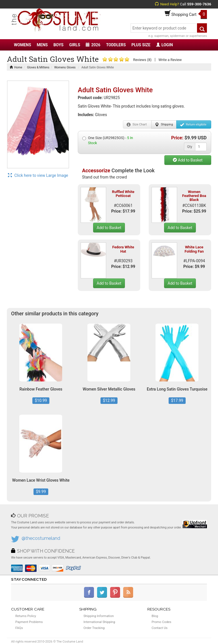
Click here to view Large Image (38, 175)
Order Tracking (94, 628)
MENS (42, 45)
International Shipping (99, 622)
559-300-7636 (199, 4)
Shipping (164, 125)
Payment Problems (29, 622)
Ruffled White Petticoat (123, 194)
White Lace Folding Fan (194, 249)
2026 (93, 45)
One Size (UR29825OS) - (108, 140)
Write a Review (170, 60)
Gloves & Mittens (38, 67)
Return (193, 125)
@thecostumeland (41, 538)
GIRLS (75, 45)
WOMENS (23, 45)
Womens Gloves (65, 67)
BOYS (58, 45)
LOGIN (164, 45)
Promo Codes (161, 622)
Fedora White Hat (123, 249)
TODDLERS (116, 45)
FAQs (19, 628)
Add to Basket (188, 160)
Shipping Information (99, 616)
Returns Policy (26, 616)
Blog (155, 616)
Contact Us (160, 628)
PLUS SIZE (141, 45)
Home (16, 67)
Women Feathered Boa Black (194, 196)
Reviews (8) (142, 60)
